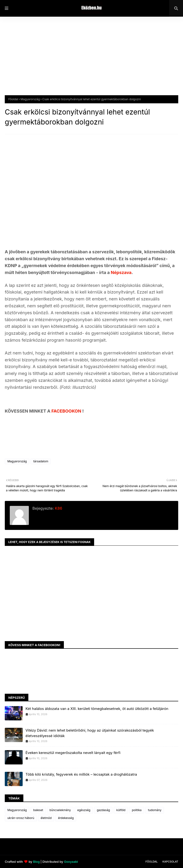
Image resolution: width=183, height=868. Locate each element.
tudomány (155, 810)
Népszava (121, 272)
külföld (121, 810)
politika (137, 810)
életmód (46, 818)
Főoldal (13, 99)
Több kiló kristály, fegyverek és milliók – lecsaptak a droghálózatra (81, 774)
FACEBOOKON (67, 411)
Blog (36, 862)
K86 (58, 508)
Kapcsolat (170, 862)
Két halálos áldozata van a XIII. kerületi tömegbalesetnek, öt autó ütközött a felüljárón (97, 709)
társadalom (41, 461)
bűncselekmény (60, 810)
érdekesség (66, 818)
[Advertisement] (91, 60)
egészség (84, 810)
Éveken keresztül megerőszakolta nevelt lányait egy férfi (73, 753)
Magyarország (30, 99)
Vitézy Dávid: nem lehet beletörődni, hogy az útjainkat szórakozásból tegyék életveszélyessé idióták (90, 733)
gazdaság (103, 810)
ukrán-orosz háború (21, 818)
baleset (38, 810)
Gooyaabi (71, 862)
